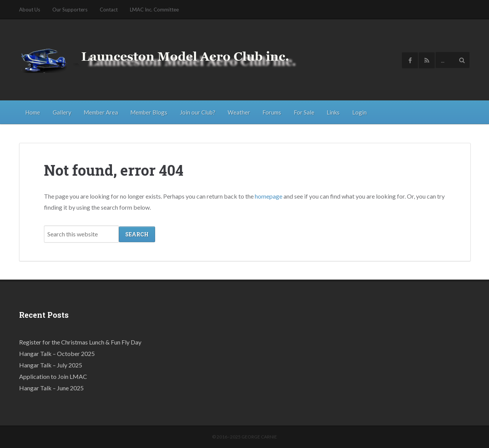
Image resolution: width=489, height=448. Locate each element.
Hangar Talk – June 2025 (51, 387)
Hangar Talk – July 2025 (51, 365)
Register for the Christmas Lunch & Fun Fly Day (80, 342)
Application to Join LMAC (53, 376)
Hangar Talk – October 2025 (57, 353)
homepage (269, 196)
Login (359, 112)
